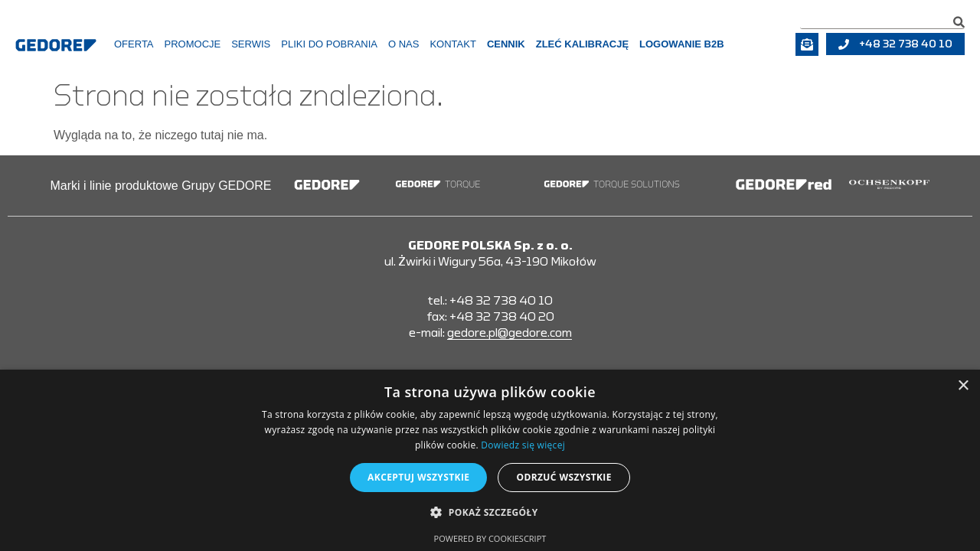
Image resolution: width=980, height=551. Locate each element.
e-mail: (490, 333)
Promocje (193, 44)
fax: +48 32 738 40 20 (490, 317)
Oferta (134, 44)
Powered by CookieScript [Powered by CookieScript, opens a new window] (490, 538)
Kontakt (452, 44)
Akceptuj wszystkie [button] (418, 477)
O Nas (403, 44)
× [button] (963, 386)
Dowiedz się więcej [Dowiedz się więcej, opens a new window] (523, 445)
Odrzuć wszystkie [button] (563, 477)
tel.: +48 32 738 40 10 (490, 301)
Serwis (251, 44)
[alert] (490, 460)
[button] (490, 513)
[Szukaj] (959, 22)
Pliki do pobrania (329, 44)
